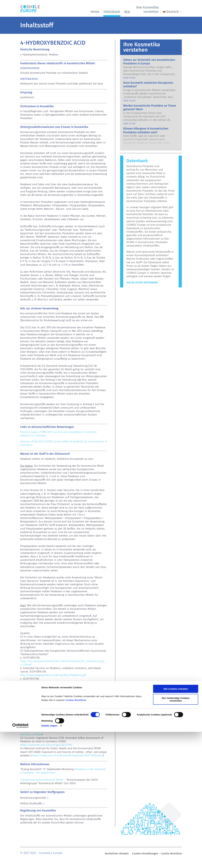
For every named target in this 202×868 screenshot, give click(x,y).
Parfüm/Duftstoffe (31, 803)
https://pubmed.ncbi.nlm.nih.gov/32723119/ (46, 745)
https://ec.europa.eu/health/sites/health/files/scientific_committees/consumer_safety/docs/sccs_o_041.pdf (64, 705)
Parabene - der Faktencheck (39, 773)
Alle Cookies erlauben (176, 825)
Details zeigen (49, 862)
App (127, 12)
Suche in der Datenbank (142, 282)
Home (95, 12)
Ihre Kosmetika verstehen (147, 10)
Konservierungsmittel (33, 798)
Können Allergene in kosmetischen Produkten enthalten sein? (146, 130)
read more (129, 78)
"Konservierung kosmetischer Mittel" (42, 780)
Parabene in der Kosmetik (90, 769)
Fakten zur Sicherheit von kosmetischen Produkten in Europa (149, 62)
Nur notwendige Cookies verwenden (176, 835)
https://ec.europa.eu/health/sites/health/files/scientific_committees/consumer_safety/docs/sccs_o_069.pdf (64, 722)
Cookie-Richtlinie (76, 836)
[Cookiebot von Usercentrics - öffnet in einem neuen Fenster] (20, 862)
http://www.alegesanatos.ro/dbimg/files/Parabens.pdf (53, 675)
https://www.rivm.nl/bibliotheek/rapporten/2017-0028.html (67, 755)
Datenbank (112, 12)
